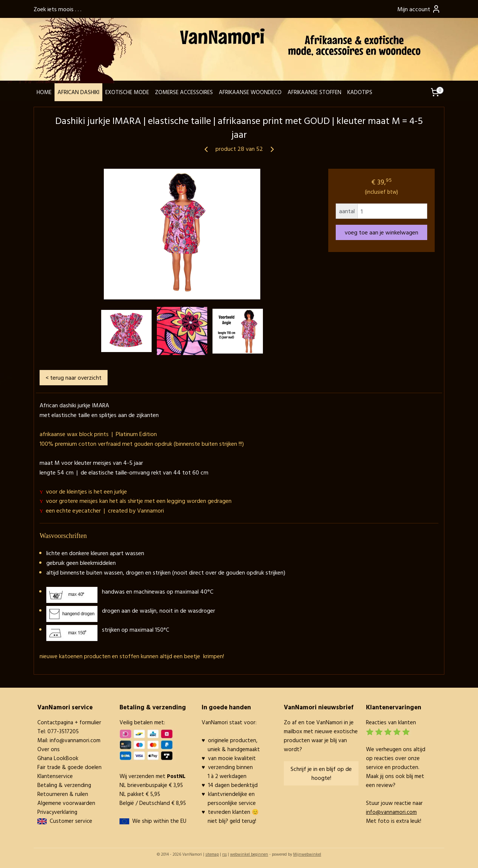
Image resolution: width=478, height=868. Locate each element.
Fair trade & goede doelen (69, 767)
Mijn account (419, 9)
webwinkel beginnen (249, 854)
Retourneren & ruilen (63, 794)
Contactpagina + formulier (69, 722)
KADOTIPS (360, 92)
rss (224, 854)
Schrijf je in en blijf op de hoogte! (321, 773)
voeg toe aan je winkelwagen (381, 232)
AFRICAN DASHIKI (78, 92)
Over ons (49, 749)
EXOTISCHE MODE (127, 92)
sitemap (212, 854)
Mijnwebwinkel (307, 854)
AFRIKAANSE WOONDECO (250, 92)
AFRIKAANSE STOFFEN (314, 92)
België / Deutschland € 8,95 (153, 803)
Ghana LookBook (58, 758)
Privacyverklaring (57, 812)
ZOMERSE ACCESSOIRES (184, 92)
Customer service (69, 821)
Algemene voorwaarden (66, 803)
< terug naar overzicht (74, 377)
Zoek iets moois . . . (58, 9)
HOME (44, 92)
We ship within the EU (159, 821)
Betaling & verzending (64, 785)
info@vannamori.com (75, 740)
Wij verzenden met (153, 776)
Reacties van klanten (391, 722)
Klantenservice (55, 776)
